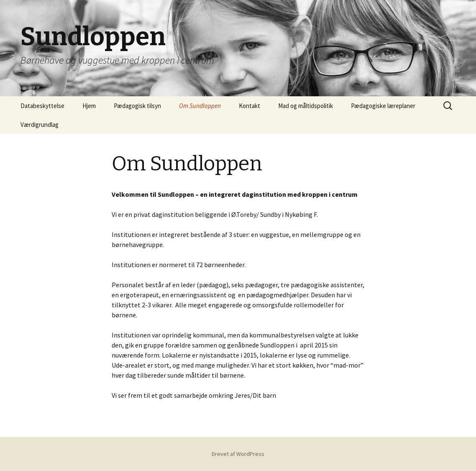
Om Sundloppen (200, 106)
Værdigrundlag (40, 125)
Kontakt (250, 106)
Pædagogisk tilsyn (137, 106)
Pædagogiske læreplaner (383, 106)
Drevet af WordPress (238, 454)
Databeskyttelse (42, 106)
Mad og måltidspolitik (306, 106)
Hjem (89, 106)
